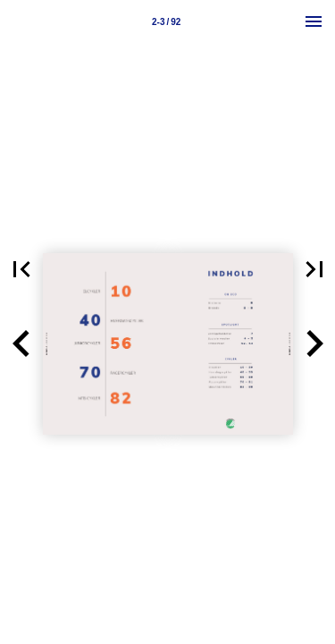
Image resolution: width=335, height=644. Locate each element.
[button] (21, 344)
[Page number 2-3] (166, 21)
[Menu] (314, 21)
